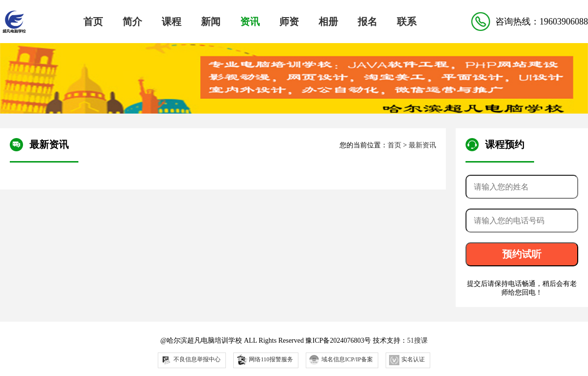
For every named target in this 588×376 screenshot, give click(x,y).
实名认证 (407, 360)
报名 (367, 22)
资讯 (250, 22)
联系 (407, 22)
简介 (132, 22)
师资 (289, 22)
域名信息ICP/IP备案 (341, 360)
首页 (93, 22)
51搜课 (417, 341)
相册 (328, 22)
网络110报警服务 (264, 359)
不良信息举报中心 (191, 360)
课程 (171, 22)
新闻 (211, 22)
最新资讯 (422, 145)
